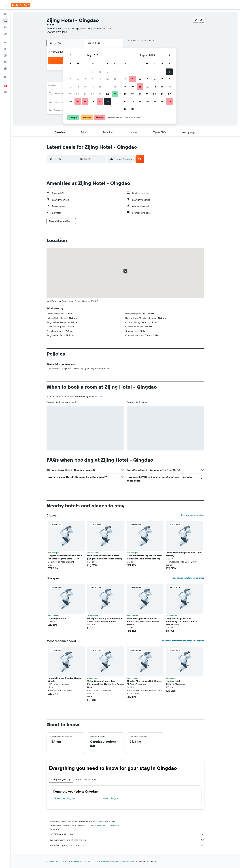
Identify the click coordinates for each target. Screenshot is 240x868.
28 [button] (85, 101)
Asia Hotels (76, 861)
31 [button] (107, 101)
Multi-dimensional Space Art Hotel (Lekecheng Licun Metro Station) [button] (144, 557)
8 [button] (93, 79)
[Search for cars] (5, 27)
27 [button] (78, 101)
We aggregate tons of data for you (127, 840)
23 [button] (100, 94)
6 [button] (78, 79)
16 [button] (100, 87)
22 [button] (93, 94)
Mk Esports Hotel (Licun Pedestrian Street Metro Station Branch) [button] (105, 620)
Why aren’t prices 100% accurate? (127, 845)
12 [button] (70, 87)
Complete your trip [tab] (61, 779)
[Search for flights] (5, 14)
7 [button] (85, 79)
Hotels (65, 861)
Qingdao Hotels (128, 861)
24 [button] (107, 94)
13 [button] (78, 87)
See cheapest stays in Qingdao (188, 578)
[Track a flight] (5, 55)
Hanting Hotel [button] (173, 681)
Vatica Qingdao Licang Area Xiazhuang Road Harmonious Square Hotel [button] (106, 684)
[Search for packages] (5, 34)
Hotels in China (91, 861)
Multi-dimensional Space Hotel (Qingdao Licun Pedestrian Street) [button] (105, 557)
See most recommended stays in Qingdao (183, 641)
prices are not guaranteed (108, 825)
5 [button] (70, 79)
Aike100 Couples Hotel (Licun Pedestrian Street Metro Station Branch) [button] (143, 621)
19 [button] (70, 94)
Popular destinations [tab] (86, 779)
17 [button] (107, 87)
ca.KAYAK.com (52, 861)
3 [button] (107, 72)
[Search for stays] (5, 21)
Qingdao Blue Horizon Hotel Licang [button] (144, 681)
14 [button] (85, 87)
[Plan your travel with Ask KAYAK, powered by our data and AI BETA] (5, 43)
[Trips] (5, 77)
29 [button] (93, 101)
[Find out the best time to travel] (5, 62)
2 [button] (100, 72)
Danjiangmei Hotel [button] (57, 618)
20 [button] (78, 94)
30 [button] (100, 101)
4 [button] (115, 72)
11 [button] (115, 79)
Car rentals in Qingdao (64, 798)
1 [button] (93, 72)
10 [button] (107, 79)
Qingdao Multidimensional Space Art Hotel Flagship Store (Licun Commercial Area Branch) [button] (65, 559)
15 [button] (93, 87)
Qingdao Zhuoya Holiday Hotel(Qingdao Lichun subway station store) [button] (181, 621)
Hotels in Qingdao (110, 798)
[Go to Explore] (5, 49)
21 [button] (85, 94)
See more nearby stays (193, 515)
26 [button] (70, 101)
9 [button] (100, 79)
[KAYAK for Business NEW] (5, 68)
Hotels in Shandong (109, 861)
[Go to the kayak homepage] (21, 5)
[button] (5, 5)
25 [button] (115, 94)
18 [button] (115, 87)
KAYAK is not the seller (127, 834)
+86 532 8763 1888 (57, 32)
